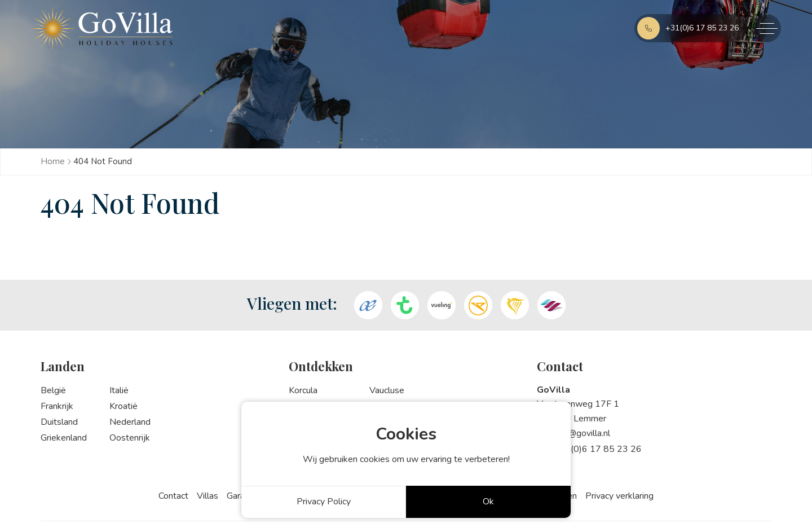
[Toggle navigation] (763, 28)
